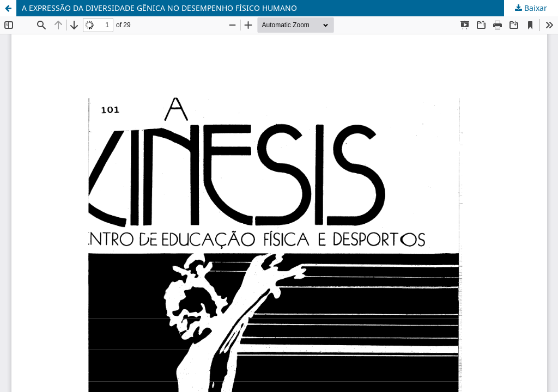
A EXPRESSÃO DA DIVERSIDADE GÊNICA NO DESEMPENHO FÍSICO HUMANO (159, 8)
